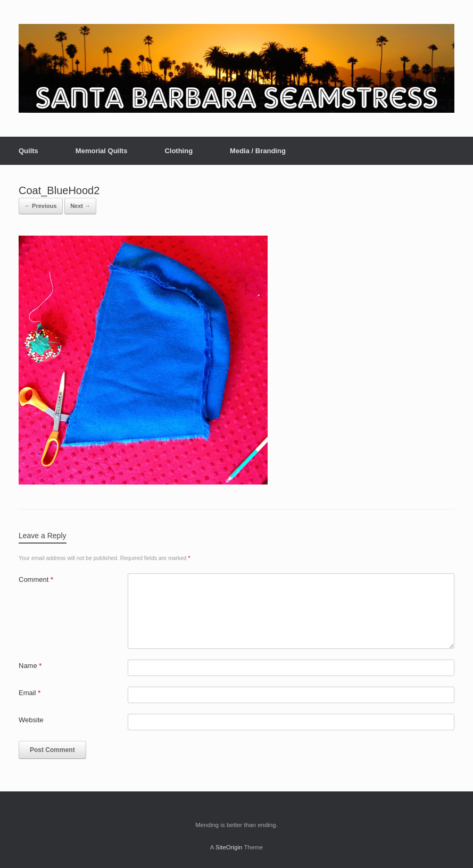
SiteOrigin (229, 847)
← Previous (41, 206)
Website (31, 720)
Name (30, 666)
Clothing (179, 151)
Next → (80, 206)
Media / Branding (258, 151)
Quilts (28, 151)
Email (30, 693)
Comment (36, 579)
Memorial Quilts (102, 151)
